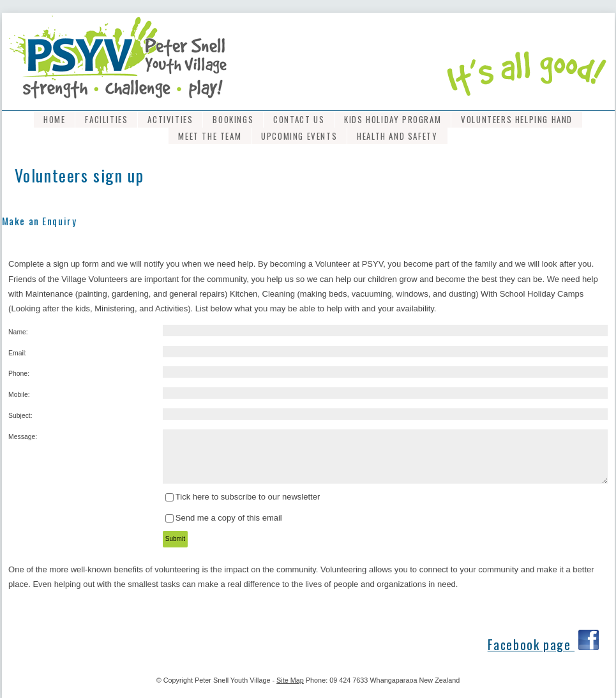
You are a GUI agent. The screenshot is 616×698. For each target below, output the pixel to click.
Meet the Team (210, 136)
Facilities (106, 119)
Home (54, 119)
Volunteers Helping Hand (517, 119)
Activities (170, 119)
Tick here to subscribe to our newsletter (248, 497)
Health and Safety (397, 136)
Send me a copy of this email (229, 518)
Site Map (290, 680)
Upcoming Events (299, 136)
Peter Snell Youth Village (232, 680)
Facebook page (531, 645)
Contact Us (299, 119)
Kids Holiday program (393, 119)
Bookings (233, 119)
